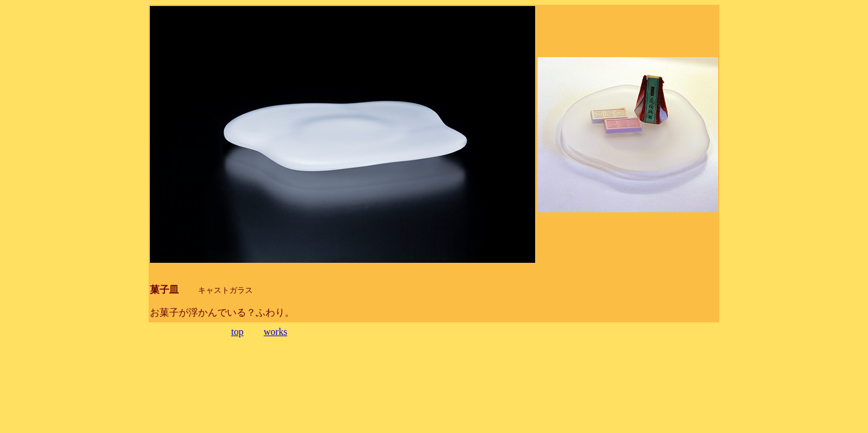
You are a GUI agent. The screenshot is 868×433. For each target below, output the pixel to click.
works (275, 332)
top (237, 332)
